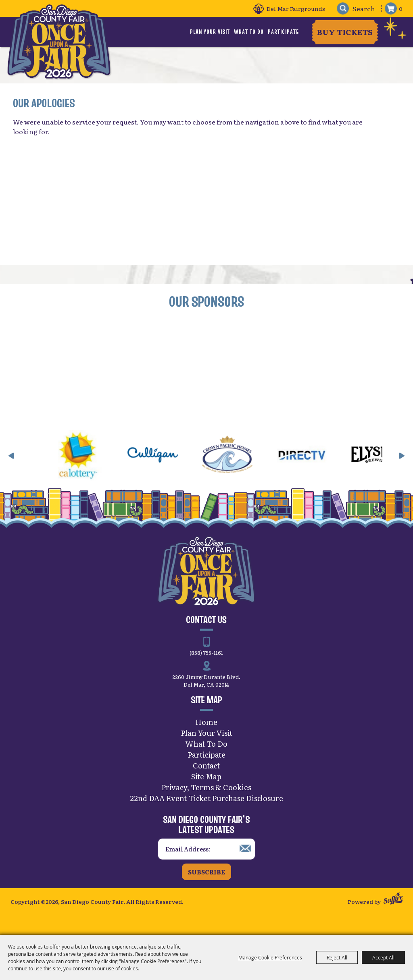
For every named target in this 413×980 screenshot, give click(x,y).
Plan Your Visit (210, 32)
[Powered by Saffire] (393, 901)
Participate (283, 32)
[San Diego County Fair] (59, 42)
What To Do (249, 32)
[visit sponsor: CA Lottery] (100, 457)
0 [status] (401, 8)
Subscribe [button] (206, 873)
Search (342, 9)
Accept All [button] (383, 957)
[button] (11, 457)
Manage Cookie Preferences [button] (270, 957)
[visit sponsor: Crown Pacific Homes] (249, 457)
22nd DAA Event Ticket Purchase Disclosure (206, 799)
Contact (206, 767)
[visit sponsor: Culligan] (175, 457)
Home (206, 723)
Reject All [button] (337, 957)
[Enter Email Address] (206, 850)
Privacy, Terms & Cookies (206, 788)
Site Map (206, 778)
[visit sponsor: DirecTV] (324, 457)
